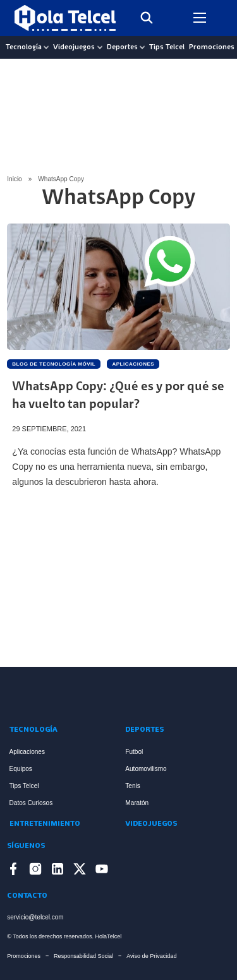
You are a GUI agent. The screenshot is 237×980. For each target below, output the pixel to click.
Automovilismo (146, 769)
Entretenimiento (45, 824)
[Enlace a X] (80, 871)
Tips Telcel (167, 47)
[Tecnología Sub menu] (46, 47)
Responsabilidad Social (83, 956)
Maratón (137, 803)
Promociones (212, 47)
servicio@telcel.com (35, 917)
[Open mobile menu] (200, 18)
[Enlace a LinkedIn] (58, 871)
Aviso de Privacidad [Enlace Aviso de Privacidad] (151, 956)
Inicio (14, 179)
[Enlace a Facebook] (13, 871)
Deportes (122, 47)
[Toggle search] (147, 18)
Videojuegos (74, 47)
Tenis (132, 786)
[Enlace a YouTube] (102, 871)
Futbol (134, 752)
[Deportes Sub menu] (142, 47)
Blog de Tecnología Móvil (54, 364)
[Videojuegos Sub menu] (100, 47)
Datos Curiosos (31, 803)
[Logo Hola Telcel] (65, 18)
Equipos (21, 769)
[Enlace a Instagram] (35, 871)
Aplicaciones (133, 364)
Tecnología (24, 47)
